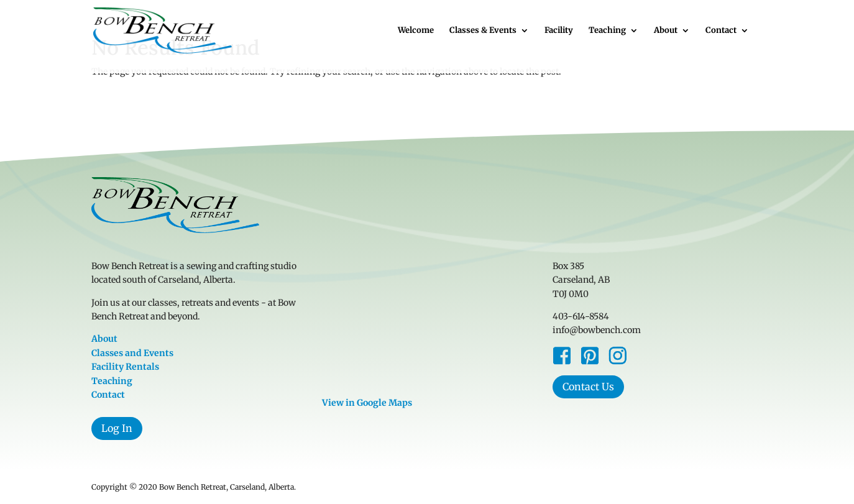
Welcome (416, 31)
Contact (721, 31)
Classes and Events (132, 353)
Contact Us (588, 387)
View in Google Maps (367, 403)
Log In (117, 428)
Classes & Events (483, 31)
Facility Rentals (125, 367)
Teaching (607, 31)
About (666, 31)
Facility (559, 31)
